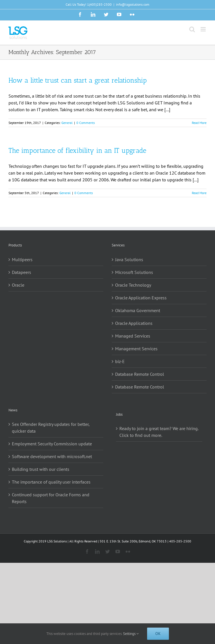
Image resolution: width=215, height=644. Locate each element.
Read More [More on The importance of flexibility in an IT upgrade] (199, 193)
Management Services (136, 349)
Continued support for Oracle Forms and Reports (51, 498)
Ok (158, 634)
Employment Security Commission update (52, 444)
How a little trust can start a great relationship (78, 80)
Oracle (18, 285)
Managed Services (133, 336)
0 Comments (86, 123)
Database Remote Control (140, 374)
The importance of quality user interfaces (51, 482)
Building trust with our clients (41, 469)
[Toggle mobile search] (192, 29)
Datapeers (21, 272)
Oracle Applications (134, 323)
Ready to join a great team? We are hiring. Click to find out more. (159, 432)
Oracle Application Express (141, 298)
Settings (131, 634)
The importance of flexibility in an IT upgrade (77, 150)
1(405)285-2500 (99, 4)
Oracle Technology (133, 285)
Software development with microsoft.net (52, 456)
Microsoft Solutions (134, 272)
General (67, 123)
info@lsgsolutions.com (133, 4)
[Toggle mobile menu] (204, 29)
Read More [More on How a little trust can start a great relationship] (199, 123)
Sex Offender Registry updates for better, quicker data (51, 428)
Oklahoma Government (138, 310)
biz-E (120, 361)
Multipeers (22, 259)
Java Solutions (129, 259)
